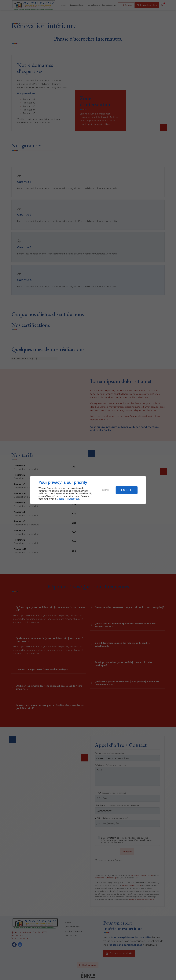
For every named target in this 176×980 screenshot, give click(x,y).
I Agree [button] (127, 490)
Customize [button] (106, 490)
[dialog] (88, 490)
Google (61, 499)
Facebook (72, 499)
